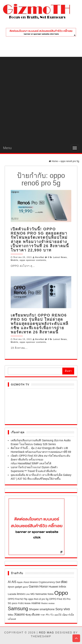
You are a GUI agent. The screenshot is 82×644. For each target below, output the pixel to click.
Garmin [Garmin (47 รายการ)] (34, 587)
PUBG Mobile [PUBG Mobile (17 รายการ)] (24, 603)
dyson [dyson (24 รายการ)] (11, 587)
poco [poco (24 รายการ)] (15, 603)
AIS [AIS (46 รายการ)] (14, 582)
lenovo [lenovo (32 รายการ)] (21, 594)
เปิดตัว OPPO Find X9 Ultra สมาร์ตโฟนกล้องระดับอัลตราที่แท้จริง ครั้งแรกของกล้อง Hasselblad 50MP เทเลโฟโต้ (40, 460)
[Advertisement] (41, 100)
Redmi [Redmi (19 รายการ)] (44, 603)
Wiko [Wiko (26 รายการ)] (11, 615)
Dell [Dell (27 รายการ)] (58, 582)
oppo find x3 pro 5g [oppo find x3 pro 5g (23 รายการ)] (38, 599)
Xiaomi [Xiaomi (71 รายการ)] (19, 614)
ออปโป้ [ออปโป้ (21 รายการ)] (58, 615)
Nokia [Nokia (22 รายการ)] (51, 594)
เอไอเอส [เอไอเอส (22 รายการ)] (12, 619)
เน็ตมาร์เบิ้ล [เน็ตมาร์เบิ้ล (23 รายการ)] (68, 615)
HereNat (40, 257)
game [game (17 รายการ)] (25, 587)
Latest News (60, 257)
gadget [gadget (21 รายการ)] (19, 587)
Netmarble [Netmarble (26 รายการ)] (41, 594)
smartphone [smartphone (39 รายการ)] (47, 609)
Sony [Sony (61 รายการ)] (59, 609)
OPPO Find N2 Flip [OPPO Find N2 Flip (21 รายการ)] (18, 599)
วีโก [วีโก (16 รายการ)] (52, 615)
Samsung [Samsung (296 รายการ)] (18, 608)
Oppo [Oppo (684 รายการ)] (61, 593)
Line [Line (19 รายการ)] (28, 594)
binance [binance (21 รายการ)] (34, 582)
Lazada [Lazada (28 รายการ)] (12, 594)
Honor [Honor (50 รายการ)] (44, 586)
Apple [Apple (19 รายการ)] (20, 582)
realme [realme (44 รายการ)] (36, 603)
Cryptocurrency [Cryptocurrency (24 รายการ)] (47, 582)
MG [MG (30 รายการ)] (32, 594)
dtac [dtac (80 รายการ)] (64, 582)
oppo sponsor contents (33, 260)
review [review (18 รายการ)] (51, 603)
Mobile (14, 260)
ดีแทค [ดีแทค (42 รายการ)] (36, 615)
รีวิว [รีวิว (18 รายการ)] (48, 615)
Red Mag (47, 632)
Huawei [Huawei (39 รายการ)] (53, 587)
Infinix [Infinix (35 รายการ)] (63, 587)
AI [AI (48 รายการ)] (9, 582)
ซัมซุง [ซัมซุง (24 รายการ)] (28, 615)
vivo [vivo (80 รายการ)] (67, 609)
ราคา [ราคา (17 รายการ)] (43, 615)
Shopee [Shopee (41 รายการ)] (34, 609)
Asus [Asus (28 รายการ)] (26, 582)
